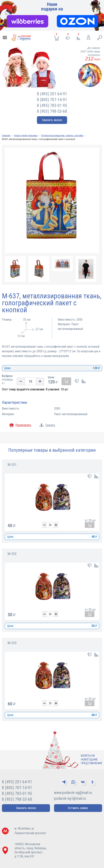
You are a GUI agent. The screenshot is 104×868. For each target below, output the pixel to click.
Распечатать (23, 425)
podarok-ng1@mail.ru (70, 798)
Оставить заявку (78, 808)
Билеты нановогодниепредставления (91, 759)
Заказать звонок (52, 120)
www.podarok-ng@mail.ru (73, 793)
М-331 (12, 465)
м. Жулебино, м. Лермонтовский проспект (30, 831)
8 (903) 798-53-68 (52, 111)
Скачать (50, 425)
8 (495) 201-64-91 (52, 94)
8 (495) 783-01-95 (52, 105)
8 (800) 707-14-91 (52, 100)
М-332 (12, 554)
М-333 (12, 643)
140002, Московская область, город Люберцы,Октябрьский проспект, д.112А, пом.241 (31, 850)
